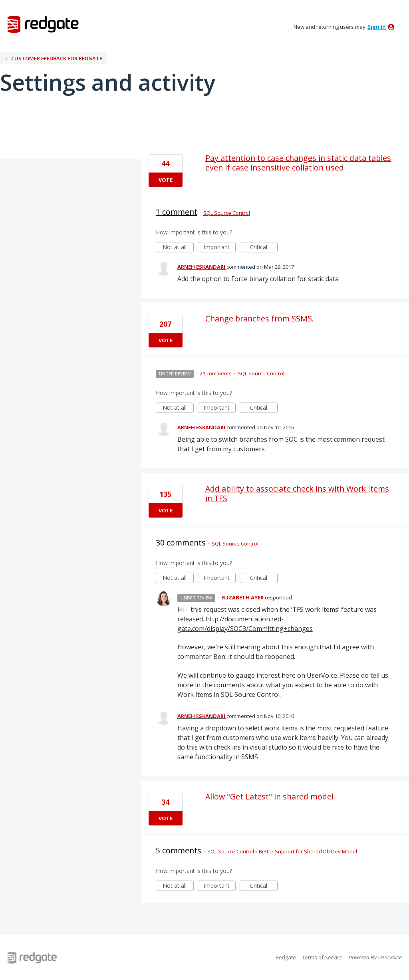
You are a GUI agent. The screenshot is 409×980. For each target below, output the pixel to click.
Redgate (286, 957)
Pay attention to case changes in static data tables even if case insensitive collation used (298, 163)
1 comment (177, 212)
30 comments (181, 543)
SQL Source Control (227, 213)
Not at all (178, 248)
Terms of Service (322, 957)
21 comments (216, 373)
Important (220, 248)
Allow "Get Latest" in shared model (269, 796)
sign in (377, 27)
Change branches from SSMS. (260, 318)
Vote (166, 180)
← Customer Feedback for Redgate (54, 58)
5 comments (179, 850)
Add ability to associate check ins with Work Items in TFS (297, 493)
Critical (264, 248)
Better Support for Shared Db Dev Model (308, 851)
